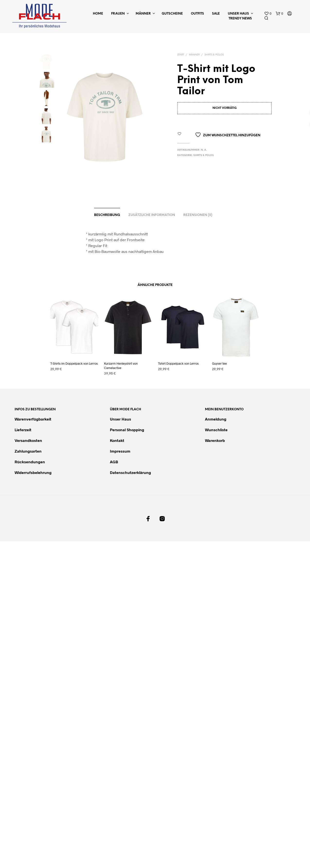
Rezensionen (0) (198, 215)
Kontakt (117, 441)
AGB (114, 462)
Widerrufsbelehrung (33, 473)
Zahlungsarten (28, 451)
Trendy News (240, 19)
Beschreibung (107, 215)
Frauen (118, 14)
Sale (216, 14)
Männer (143, 14)
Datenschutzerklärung (130, 473)
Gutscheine (172, 14)
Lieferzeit (23, 430)
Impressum (120, 451)
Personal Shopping (127, 430)
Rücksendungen (30, 462)
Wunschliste (216, 430)
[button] (268, 14)
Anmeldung (216, 419)
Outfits (197, 14)
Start (181, 55)
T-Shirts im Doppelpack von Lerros (74, 364)
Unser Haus (238, 14)
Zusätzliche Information (152, 215)
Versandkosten (28, 441)
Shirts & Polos (214, 55)
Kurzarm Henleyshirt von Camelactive (121, 365)
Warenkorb (215, 441)
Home (98, 14)
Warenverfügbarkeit (33, 419)
